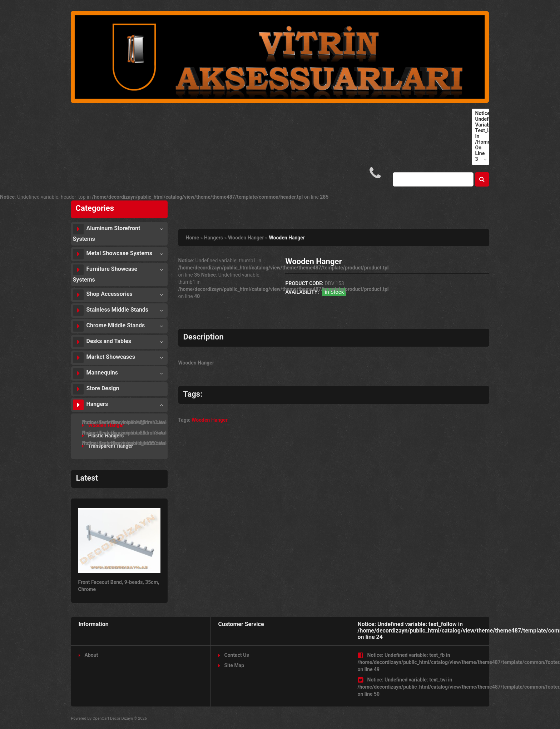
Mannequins (96, 373)
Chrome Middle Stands (109, 326)
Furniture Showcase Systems (105, 274)
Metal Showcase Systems (113, 254)
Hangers (91, 405)
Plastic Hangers (103, 436)
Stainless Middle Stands (111, 311)
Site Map (231, 665)
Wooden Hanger (103, 425)
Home (192, 238)
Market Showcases (104, 358)
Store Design (96, 389)
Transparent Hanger (108, 446)
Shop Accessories (103, 295)
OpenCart (101, 718)
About (88, 655)
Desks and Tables (102, 342)
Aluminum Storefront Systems (107, 233)
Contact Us (234, 655)
